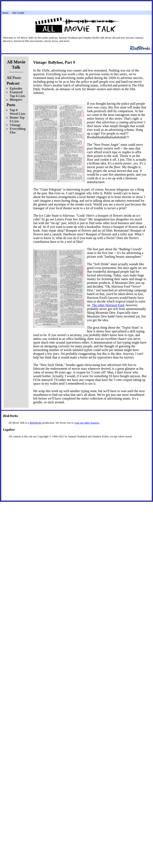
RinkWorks (35, 423)
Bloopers (16, 100)
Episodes (16, 88)
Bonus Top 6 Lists (17, 119)
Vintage (15, 125)
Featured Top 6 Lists (17, 94)
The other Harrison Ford (108, 305)
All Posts (14, 78)
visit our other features (87, 423)
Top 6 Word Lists (18, 112)
